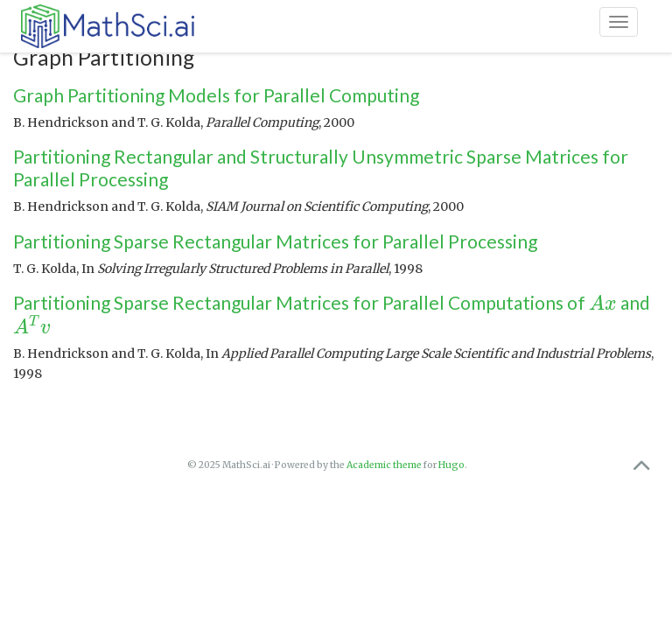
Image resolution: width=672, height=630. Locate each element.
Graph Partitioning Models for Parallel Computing (216, 95)
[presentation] (603, 302)
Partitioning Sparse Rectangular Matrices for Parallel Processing (275, 241)
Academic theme (384, 465)
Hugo (451, 465)
